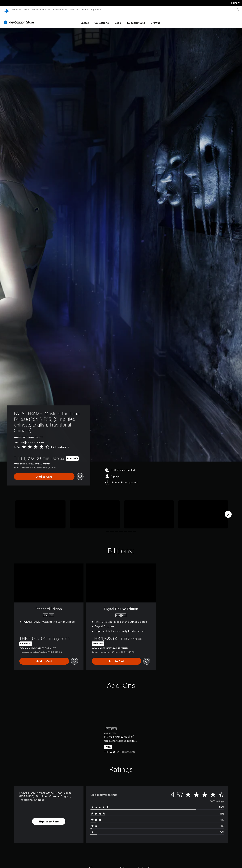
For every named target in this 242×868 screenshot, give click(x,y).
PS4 (34, 9)
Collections (102, 19)
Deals (118, 19)
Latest (85, 19)
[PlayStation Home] (6, 10)
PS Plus (44, 9)
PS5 (25, 9)
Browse (156, 19)
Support (95, 9)
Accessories (59, 9)
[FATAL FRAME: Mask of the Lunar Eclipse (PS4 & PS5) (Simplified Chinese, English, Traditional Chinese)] (40, 511)
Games (15, 9)
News (73, 9)
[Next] (228, 511)
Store (83, 9)
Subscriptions (136, 19)
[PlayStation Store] (20, 19)
